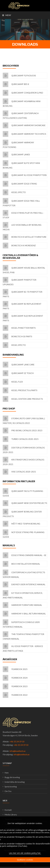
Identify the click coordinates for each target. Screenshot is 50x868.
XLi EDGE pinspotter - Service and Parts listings (23, 648)
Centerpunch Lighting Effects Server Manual (24, 574)
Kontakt (8, 810)
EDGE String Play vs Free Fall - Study (23, 214)
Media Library (11, 815)
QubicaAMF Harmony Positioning (18, 144)
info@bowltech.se (18, 751)
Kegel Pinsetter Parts (19, 328)
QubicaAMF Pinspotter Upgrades (20, 281)
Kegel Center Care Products (23, 399)
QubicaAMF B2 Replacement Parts (22, 305)
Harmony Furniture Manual (22, 605)
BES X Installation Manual (21, 564)
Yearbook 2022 (15, 695)
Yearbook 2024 (15, 678)
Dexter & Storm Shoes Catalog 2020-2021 (24, 449)
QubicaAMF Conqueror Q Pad (23, 93)
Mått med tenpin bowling (21, 524)
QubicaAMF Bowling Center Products (22, 513)
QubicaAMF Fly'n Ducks (19, 76)
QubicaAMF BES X (16, 84)
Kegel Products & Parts (20, 390)
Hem (18, 32)
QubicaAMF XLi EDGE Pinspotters (25, 175)
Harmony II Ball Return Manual (24, 614)
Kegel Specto (14, 192)
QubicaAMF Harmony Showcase (24, 125)
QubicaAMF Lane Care (19, 365)
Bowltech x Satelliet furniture (25, 237)
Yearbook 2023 (15, 686)
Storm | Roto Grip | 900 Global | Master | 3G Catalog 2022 (24, 420)
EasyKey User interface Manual (24, 584)
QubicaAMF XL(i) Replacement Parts (23, 317)
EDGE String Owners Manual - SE (25, 555)
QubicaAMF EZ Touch (18, 373)
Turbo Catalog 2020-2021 (21, 439)
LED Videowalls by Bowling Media (22, 226)
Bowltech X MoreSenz (19, 246)
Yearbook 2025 (15, 669)
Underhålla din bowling (15, 782)
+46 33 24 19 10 (17, 742)
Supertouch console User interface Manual (21, 624)
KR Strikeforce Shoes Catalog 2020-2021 (24, 461)
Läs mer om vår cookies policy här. (25, 853)
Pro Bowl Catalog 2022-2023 (23, 431)
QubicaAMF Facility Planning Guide (23, 493)
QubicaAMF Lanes (16, 155)
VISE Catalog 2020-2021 (19, 472)
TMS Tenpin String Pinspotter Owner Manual (23, 636)
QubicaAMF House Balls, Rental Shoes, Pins (24, 269)
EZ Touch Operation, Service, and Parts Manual (23, 594)
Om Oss (8, 791)
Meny (7, 15)
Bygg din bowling (12, 777)
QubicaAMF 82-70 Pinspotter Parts (23, 293)
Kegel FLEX (13, 382)
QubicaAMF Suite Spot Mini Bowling (21, 165)
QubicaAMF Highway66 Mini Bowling (22, 103)
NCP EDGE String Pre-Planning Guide (24, 534)
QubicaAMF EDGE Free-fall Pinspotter (21, 202)
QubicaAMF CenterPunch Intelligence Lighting (21, 115)
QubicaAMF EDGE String (20, 184)
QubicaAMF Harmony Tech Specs (24, 134)
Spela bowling (11, 787)
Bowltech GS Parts (17, 336)
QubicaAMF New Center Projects (25, 503)
